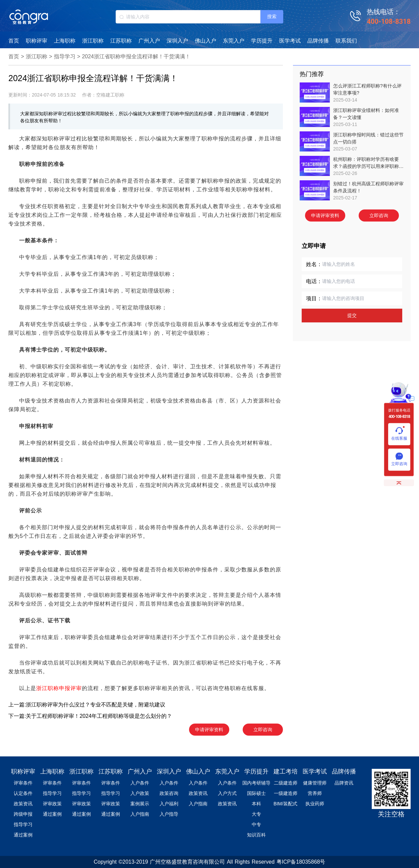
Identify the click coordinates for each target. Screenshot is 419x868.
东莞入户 (234, 41)
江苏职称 (121, 41)
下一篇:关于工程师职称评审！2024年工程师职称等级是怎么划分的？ (90, 716)
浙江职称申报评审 (59, 688)
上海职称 (65, 41)
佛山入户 (205, 41)
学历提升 (262, 41)
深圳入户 (177, 41)
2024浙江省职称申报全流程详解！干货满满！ (136, 56)
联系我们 (346, 41)
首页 (14, 41)
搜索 (272, 16)
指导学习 (65, 56)
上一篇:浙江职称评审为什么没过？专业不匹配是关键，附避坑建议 (87, 705)
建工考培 (286, 771)
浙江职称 (93, 41)
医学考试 (290, 41)
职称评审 (37, 41)
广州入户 (149, 41)
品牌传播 (318, 41)
